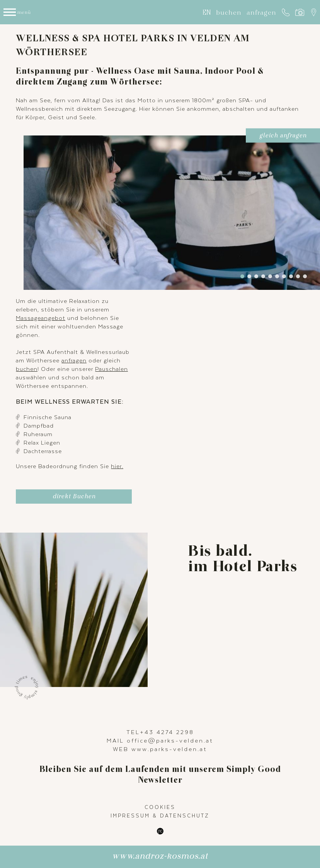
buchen (229, 12)
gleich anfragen (283, 137)
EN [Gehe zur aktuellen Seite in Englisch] (207, 12)
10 (305, 276)
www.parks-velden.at (169, 749)
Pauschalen (111, 369)
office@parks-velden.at (170, 740)
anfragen (261, 12)
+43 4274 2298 (167, 732)
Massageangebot (41, 318)
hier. (117, 466)
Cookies (160, 807)
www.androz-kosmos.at (160, 858)
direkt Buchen (74, 498)
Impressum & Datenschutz (160, 816)
